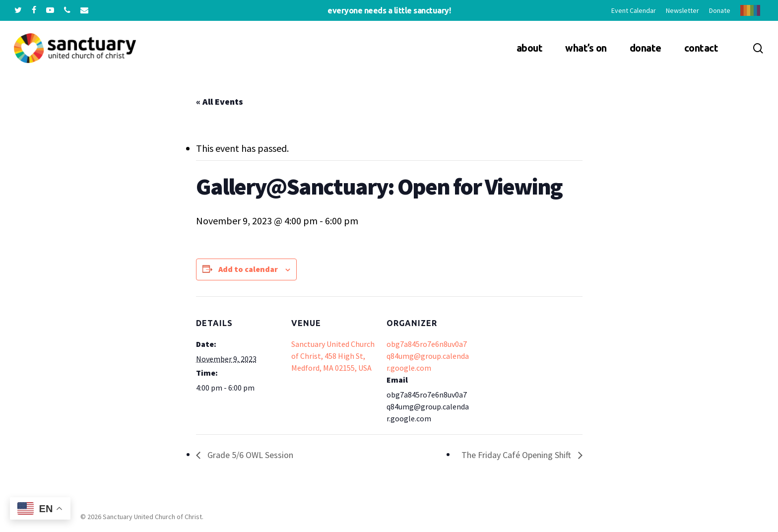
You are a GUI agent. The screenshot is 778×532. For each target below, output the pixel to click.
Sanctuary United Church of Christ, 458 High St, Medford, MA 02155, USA (333, 356)
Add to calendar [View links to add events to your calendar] (248, 269)
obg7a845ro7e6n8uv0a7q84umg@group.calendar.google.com (428, 356)
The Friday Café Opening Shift (517, 455)
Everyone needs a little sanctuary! (389, 10)
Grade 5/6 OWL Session (249, 455)
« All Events (220, 101)
